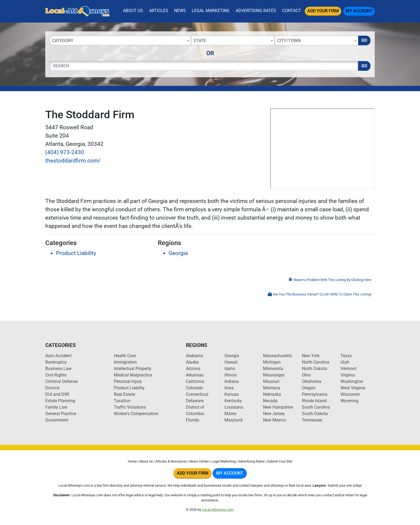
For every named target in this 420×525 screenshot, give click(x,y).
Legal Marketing (211, 11)
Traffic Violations (130, 407)
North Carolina (316, 362)
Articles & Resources (171, 461)
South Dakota (315, 414)
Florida (192, 420)
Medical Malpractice (133, 375)
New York (311, 356)
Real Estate (124, 394)
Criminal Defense (61, 381)
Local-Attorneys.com (218, 510)
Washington (352, 381)
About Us (133, 11)
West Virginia (353, 388)
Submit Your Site (280, 461)
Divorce (52, 388)
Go (364, 40)
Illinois (231, 375)
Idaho (230, 369)
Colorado (194, 388)
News (180, 11)
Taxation (122, 401)
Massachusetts (277, 356)
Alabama (194, 356)
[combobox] (120, 40)
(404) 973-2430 (65, 152)
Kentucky (233, 401)
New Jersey (274, 414)
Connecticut (197, 394)
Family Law (56, 407)
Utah (345, 362)
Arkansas (195, 375)
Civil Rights (56, 375)
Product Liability (76, 253)
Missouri (271, 381)
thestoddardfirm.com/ (73, 161)
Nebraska (272, 394)
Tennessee (312, 420)
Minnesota (273, 369)
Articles (159, 11)
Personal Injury (128, 381)
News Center (199, 461)
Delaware (195, 401)
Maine (230, 414)
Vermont (348, 369)
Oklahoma (312, 381)
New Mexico (275, 420)
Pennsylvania (315, 394)
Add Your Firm (323, 11)
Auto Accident (58, 356)
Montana (272, 388)
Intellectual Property (133, 369)
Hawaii (231, 362)
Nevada (270, 401)
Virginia (348, 375)
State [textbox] (200, 41)
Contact (292, 11)
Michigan (272, 362)
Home (132, 461)
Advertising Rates (256, 11)
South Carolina (316, 407)
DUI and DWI (57, 394)
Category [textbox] (63, 41)
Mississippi (274, 375)
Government (57, 420)
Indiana (232, 381)
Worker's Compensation (136, 414)
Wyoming (349, 401)
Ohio (306, 375)
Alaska (192, 362)
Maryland (233, 420)
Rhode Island (314, 401)
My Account (359, 11)
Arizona (193, 369)
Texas (346, 356)
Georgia (178, 253)
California (195, 381)
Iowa (229, 388)
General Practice (61, 414)
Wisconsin (350, 394)
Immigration (125, 362)
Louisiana (234, 407)
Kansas (232, 394)
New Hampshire (278, 407)
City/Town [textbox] (289, 41)
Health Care (125, 356)
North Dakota (314, 369)
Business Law (58, 369)
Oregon (309, 388)
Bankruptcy (56, 362)
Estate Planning (60, 401)
